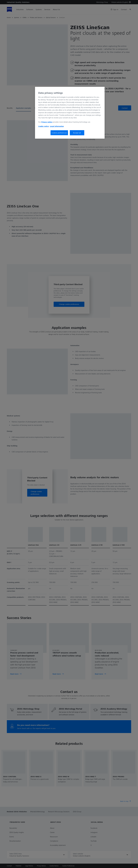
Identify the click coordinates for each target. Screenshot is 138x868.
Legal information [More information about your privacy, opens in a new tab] (57, 126)
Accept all (77, 133)
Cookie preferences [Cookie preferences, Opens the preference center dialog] (59, 133)
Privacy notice (47, 122)
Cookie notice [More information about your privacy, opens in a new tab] (44, 126)
